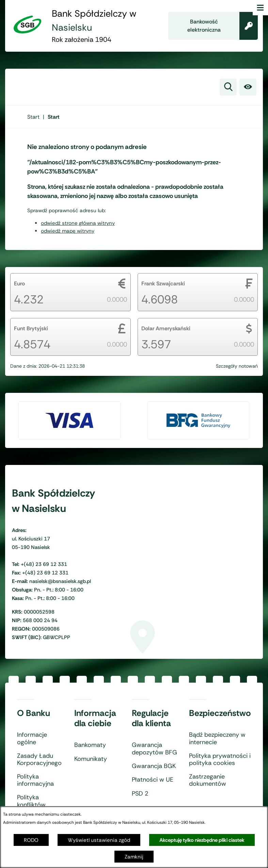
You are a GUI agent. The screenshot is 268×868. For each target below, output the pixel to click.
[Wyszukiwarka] (228, 87)
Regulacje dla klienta (151, 718)
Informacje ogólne (32, 739)
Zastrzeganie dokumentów (208, 780)
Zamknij (134, 857)
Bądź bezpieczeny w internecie (217, 739)
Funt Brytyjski (31, 328)
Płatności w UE (153, 780)
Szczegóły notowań (237, 366)
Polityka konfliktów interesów (31, 805)
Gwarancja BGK (154, 766)
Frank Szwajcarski (163, 283)
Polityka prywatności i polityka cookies (220, 760)
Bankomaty (90, 745)
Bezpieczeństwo (220, 713)
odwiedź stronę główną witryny (78, 223)
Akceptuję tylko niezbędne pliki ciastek (202, 840)
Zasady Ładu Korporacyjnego (39, 760)
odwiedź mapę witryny (68, 231)
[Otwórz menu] (260, 8)
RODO (31, 840)
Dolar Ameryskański (166, 328)
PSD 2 (140, 794)
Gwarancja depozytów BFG (154, 749)
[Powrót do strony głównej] (33, 117)
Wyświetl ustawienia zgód (99, 840)
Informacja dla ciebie (95, 718)
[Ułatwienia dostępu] (248, 87)
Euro (19, 283)
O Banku (34, 713)
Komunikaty (91, 759)
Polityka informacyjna (35, 780)
